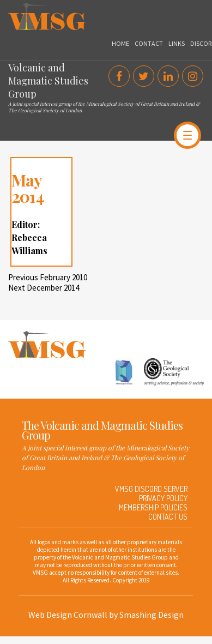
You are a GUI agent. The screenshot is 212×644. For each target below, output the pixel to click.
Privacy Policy (163, 498)
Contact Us (168, 517)
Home (120, 43)
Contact (149, 43)
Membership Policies (153, 507)
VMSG (19, 8)
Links (177, 43)
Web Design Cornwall (68, 615)
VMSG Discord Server (151, 489)
